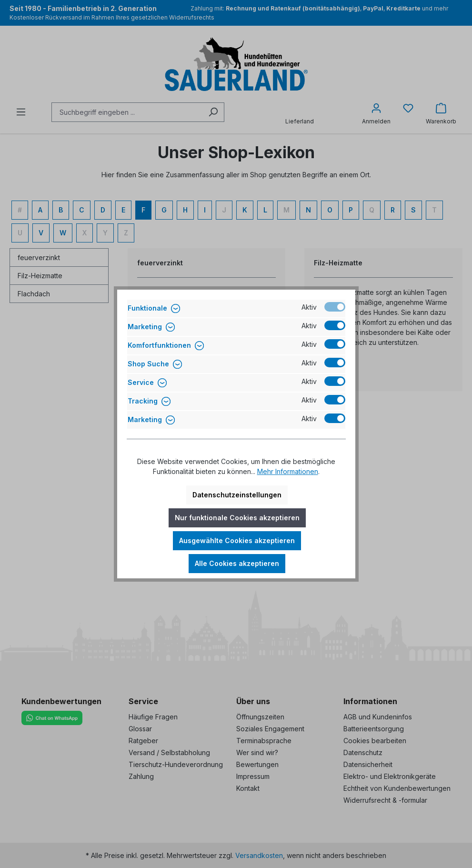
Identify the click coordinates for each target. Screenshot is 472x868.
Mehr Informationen (288, 471)
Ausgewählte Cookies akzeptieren (237, 540)
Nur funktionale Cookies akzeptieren (237, 518)
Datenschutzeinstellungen (237, 495)
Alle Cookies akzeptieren (237, 563)
